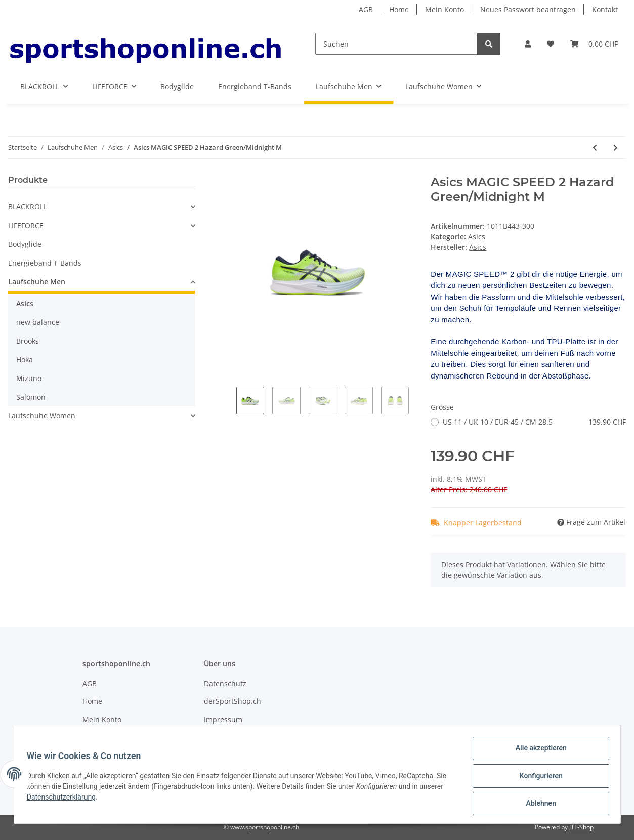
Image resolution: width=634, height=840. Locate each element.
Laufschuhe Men (37, 282)
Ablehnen (538, 804)
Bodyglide (25, 244)
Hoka (25, 360)
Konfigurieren (538, 778)
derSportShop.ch (233, 701)
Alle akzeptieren (538, 751)
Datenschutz (225, 683)
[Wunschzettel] (551, 44)
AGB (366, 9)
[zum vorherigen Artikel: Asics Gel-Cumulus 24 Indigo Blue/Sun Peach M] (595, 148)
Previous (228, 404)
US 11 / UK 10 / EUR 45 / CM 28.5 (534, 422)
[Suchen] (396, 44)
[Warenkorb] (594, 44)
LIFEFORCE (26, 225)
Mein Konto (445, 9)
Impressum (223, 719)
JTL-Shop (581, 827)
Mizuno (29, 378)
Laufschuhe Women (42, 416)
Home (399, 9)
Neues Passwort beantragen (528, 9)
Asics (477, 237)
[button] (528, 44)
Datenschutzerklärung (65, 799)
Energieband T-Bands (45, 263)
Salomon (31, 397)
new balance (38, 322)
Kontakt (605, 9)
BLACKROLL (28, 207)
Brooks (28, 341)
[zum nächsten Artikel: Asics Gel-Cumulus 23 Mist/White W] (616, 148)
